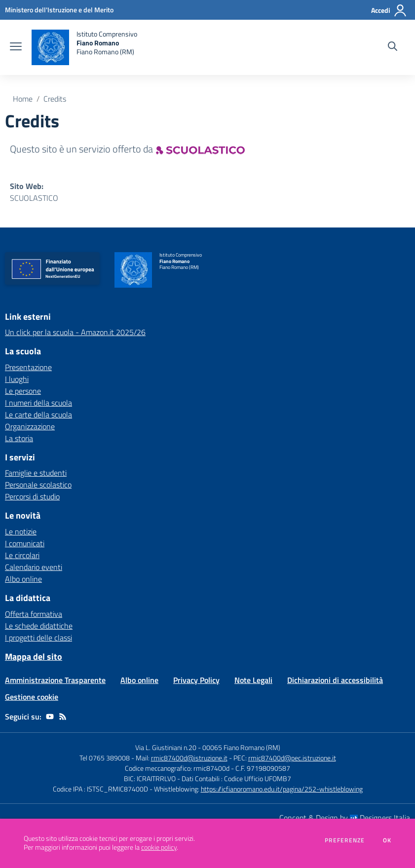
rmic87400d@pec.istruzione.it (292, 758)
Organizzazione (30, 426)
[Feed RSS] (63, 717)
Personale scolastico (38, 485)
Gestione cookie (32, 697)
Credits (55, 99)
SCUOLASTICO (34, 198)
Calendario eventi (34, 567)
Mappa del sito (34, 657)
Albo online (23, 579)
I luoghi (17, 379)
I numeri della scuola (38, 403)
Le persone (23, 391)
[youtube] (50, 717)
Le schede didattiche (39, 626)
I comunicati (25, 543)
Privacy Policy (196, 680)
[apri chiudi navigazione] (16, 47)
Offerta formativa (34, 614)
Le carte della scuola (38, 415)
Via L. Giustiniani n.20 (166, 747)
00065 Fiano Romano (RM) (241, 747)
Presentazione (28, 367)
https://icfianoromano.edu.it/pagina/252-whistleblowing (282, 789)
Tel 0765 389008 (105, 758)
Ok (387, 840)
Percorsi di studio (32, 496)
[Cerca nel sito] (393, 47)
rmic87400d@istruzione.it (189, 758)
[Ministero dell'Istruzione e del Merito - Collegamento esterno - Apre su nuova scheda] (59, 10)
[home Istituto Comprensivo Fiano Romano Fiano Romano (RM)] (84, 47)
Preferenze (345, 840)
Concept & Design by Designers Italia (345, 818)
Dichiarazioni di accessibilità (335, 680)
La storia (19, 438)
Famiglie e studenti (36, 473)
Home (23, 99)
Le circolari (22, 555)
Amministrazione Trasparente (55, 680)
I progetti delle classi (38, 638)
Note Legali (253, 680)
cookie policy (159, 847)
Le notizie (21, 531)
